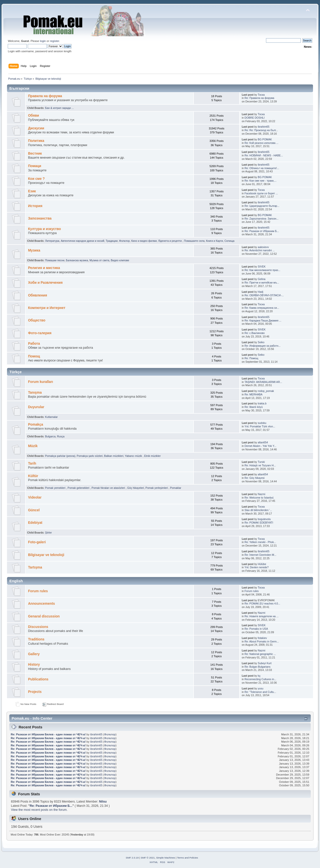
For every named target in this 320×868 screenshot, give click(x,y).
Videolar (35, 497)
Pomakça (35, 425)
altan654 (263, 442)
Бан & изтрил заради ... (59, 108)
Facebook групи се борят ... (261, 193)
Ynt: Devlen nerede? (257, 567)
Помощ (34, 356)
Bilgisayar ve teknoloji (46, 555)
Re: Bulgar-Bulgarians (257, 667)
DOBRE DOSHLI (254, 118)
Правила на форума (45, 96)
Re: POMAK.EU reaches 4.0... (262, 603)
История (35, 206)
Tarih (32, 463)
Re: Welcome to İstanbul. (259, 498)
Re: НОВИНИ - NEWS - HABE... (264, 155)
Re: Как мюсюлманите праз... (262, 270)
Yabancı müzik (134, 456)
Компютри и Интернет (47, 308)
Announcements (41, 604)
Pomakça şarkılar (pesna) (60, 456)
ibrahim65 (264, 127)
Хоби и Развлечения (45, 283)
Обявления (37, 295)
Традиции (112, 241)
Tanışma (35, 393)
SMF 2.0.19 (132, 858)
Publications (38, 679)
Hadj (260, 292)
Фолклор (124, 241)
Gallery (34, 654)
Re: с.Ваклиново (255, 333)
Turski (261, 462)
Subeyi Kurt (265, 663)
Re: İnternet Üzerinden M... (260, 555)
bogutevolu (264, 519)
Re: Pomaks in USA (256, 629)
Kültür (33, 476)
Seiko (261, 342)
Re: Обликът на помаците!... (262, 168)
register (55, 41)
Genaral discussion (44, 616)
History (34, 665)
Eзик (32, 191)
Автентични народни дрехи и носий (82, 241)
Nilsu (103, 802)
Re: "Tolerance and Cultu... (260, 692)
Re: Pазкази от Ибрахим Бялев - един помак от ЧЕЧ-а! (48, 734)
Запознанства (40, 218)
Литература (52, 241)
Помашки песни (55, 260)
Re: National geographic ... (260, 654)
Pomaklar (176, 488)
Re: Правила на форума (259, 98)
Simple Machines (165, 858)
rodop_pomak (266, 391)
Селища (229, 241)
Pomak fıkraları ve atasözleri (109, 488)
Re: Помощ (251, 358)
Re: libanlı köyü (253, 407)
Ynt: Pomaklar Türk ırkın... (260, 426)
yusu (260, 688)
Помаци (35, 166)
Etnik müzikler (152, 456)
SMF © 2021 (148, 858)
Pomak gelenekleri (79, 488)
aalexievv (263, 247)
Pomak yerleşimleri (157, 488)
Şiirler (48, 533)
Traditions (36, 639)
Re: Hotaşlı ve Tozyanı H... (260, 465)
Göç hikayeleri (136, 488)
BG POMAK (265, 139)
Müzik (33, 446)
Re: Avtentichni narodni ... (260, 250)
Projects (35, 692)
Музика (34, 250)
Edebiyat (35, 523)
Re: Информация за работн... (262, 346)
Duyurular (36, 407)
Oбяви (33, 116)
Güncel (34, 510)
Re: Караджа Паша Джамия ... (263, 320)
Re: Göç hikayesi (254, 478)
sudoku (262, 423)
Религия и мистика (44, 268)
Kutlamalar (51, 417)
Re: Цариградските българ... (262, 206)
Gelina (262, 279)
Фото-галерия (40, 333)
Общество (37, 320)
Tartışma (35, 567)
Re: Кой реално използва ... (261, 143)
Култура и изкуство (44, 229)
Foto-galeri (37, 542)
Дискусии (36, 128)
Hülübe (262, 564)
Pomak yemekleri (55, 488)
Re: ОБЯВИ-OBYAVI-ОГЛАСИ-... (264, 295)
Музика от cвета (99, 260)
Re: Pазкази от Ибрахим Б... (262, 231)
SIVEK (262, 267)
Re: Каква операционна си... (262, 308)
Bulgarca (50, 436)
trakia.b (262, 403)
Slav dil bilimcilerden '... (258, 510)
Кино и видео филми (144, 241)
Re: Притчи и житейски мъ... (262, 283)
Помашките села (194, 241)
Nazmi (261, 494)
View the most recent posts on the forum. (39, 810)
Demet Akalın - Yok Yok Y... (260, 446)
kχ (259, 676)
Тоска (261, 95)
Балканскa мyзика (77, 260)
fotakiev (262, 638)
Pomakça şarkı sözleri (90, 456)
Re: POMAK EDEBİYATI (259, 523)
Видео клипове (120, 260)
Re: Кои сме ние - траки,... (260, 181)
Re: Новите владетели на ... (261, 616)
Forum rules (38, 591)
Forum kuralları (40, 382)
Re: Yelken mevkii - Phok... (260, 542)
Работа (34, 344)
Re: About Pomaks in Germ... (262, 641)
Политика (36, 141)
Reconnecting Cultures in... (260, 679)
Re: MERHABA (253, 394)
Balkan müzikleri (114, 456)
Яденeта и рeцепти (170, 241)
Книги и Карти (214, 241)
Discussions (38, 627)
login (43, 41)
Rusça (61, 436)
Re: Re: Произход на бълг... (261, 130)
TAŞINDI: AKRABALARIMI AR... (263, 382)
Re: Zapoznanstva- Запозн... (261, 219)
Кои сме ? (36, 179)
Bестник (35, 153)
